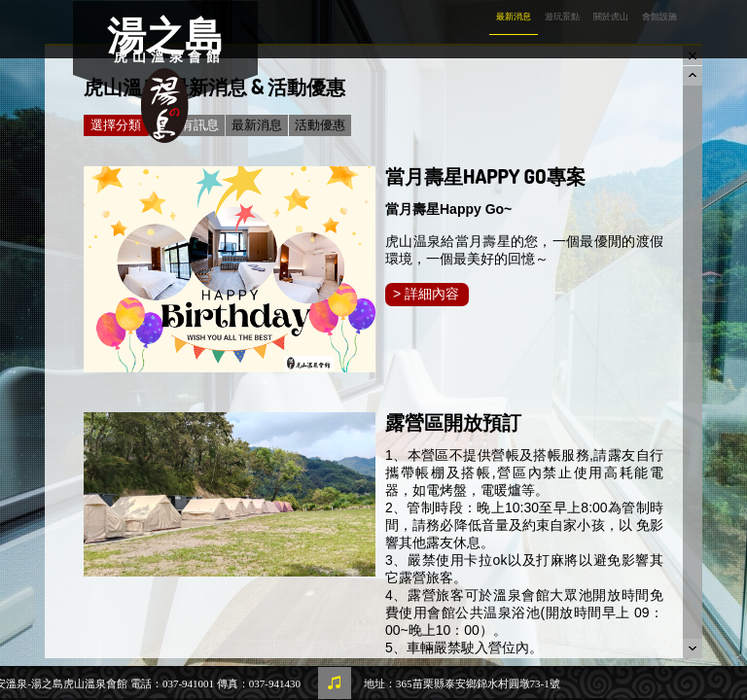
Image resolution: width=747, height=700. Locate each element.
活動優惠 (320, 125)
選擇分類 (119, 125)
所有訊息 (194, 125)
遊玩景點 (562, 17)
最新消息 (514, 17)
